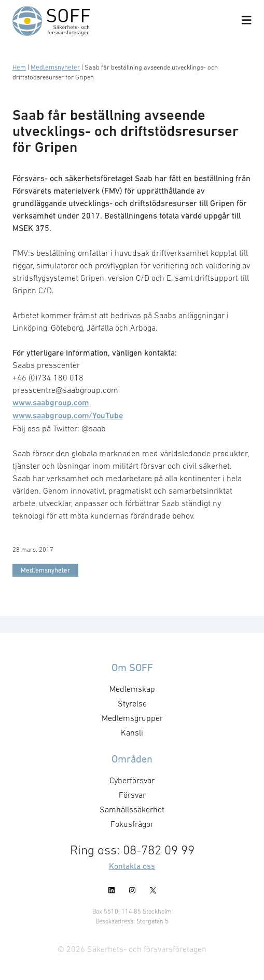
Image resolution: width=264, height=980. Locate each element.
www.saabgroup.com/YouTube (68, 416)
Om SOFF (132, 668)
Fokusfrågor (132, 824)
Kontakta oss (132, 866)
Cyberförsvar (132, 780)
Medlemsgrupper (132, 718)
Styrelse (132, 703)
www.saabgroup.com (51, 403)
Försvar (132, 795)
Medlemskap (132, 689)
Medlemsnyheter (55, 67)
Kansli (132, 732)
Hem (19, 67)
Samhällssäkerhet (132, 809)
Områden (132, 759)
